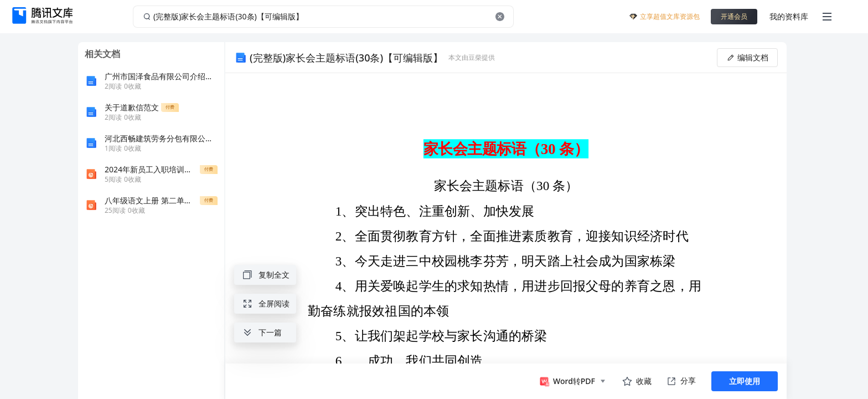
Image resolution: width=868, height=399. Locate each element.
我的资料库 (789, 16)
